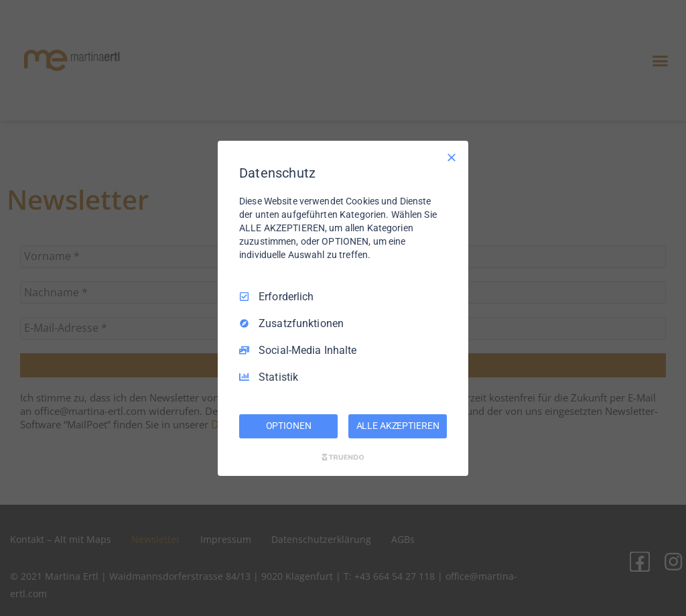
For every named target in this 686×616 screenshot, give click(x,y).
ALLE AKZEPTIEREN (398, 426)
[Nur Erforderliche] (452, 157)
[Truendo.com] (343, 457)
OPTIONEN (289, 426)
